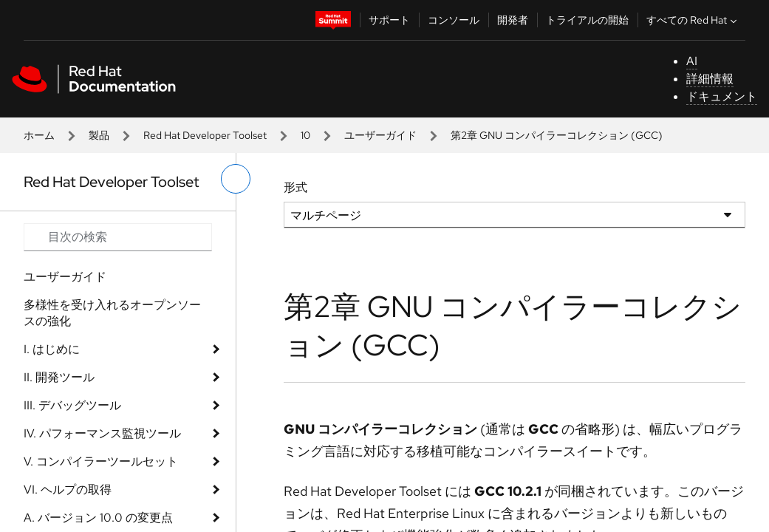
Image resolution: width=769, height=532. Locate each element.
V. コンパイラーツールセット (101, 461)
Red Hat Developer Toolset (205, 135)
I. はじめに (52, 349)
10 (305, 135)
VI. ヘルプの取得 (68, 490)
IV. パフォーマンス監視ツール (102, 433)
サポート (389, 20)
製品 (99, 135)
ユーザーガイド (380, 135)
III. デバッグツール (72, 405)
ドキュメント (722, 96)
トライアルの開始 (587, 20)
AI (692, 61)
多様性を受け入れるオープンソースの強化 (112, 313)
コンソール (454, 20)
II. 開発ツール (59, 377)
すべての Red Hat (693, 20)
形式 (295, 187)
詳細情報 (710, 79)
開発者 (513, 20)
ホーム (39, 135)
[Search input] (118, 237)
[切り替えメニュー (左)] (236, 179)
